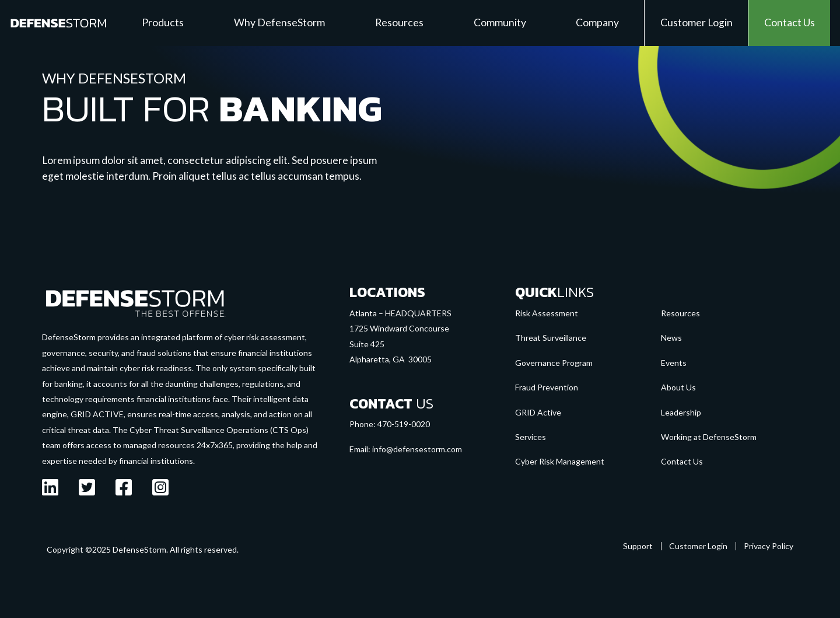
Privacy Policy (769, 546)
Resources (680, 313)
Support (638, 546)
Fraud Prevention (547, 387)
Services (531, 437)
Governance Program (554, 363)
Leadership (681, 412)
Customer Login (698, 546)
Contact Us (682, 461)
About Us (678, 387)
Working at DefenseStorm (709, 437)
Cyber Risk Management (560, 461)
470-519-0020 (404, 424)
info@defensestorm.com (417, 449)
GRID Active (538, 412)
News (671, 338)
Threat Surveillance (551, 338)
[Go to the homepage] (135, 302)
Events (674, 363)
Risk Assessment (547, 313)
